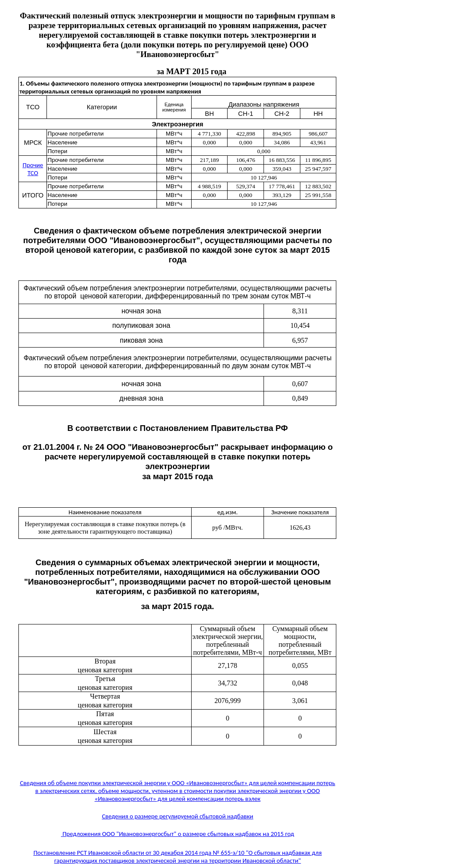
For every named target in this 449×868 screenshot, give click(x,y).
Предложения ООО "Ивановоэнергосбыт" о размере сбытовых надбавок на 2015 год (178, 834)
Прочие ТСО (33, 169)
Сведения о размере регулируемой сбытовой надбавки (177, 816)
